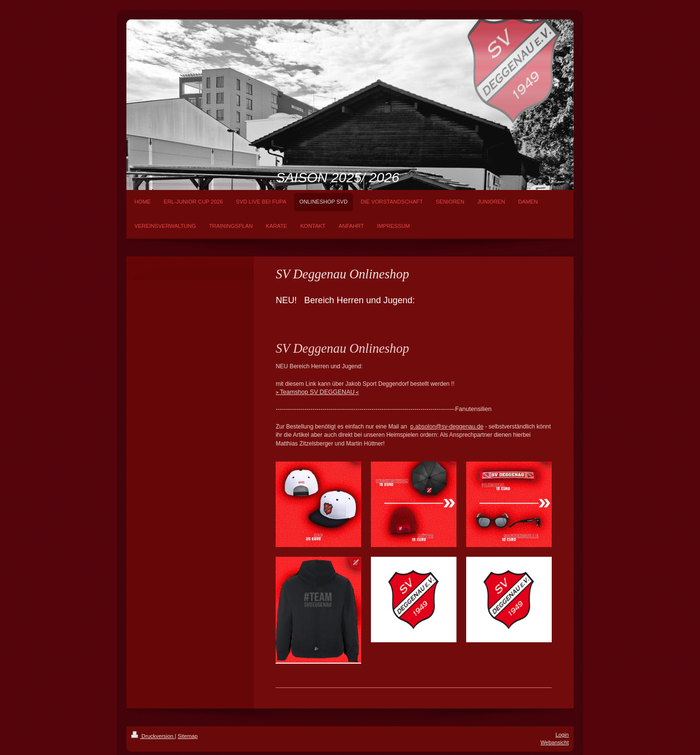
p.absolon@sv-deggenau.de (447, 427)
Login (562, 735)
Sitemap (188, 736)
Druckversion (153, 736)
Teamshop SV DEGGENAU (317, 392)
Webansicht (555, 742)
